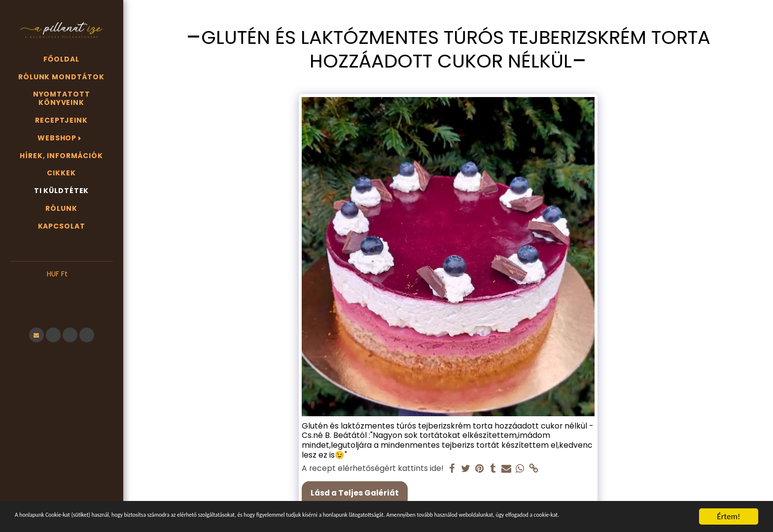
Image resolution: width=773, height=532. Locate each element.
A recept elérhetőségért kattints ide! (373, 468)
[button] (61, 289)
